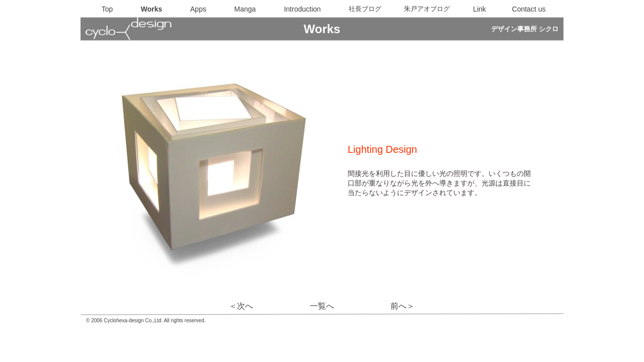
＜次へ (241, 306)
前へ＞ (403, 306)
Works (152, 9)
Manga (245, 9)
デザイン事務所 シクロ (525, 29)
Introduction (302, 9)
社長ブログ (365, 9)
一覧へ (322, 306)
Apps (198, 9)
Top (107, 9)
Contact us (529, 9)
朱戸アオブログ (427, 9)
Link (479, 9)
